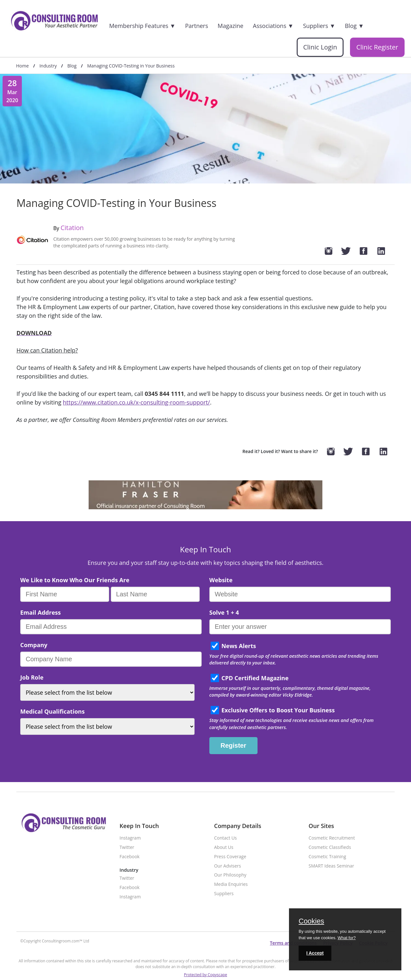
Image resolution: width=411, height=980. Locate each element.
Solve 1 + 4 (224, 612)
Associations (273, 26)
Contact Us (226, 838)
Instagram (130, 838)
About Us (224, 847)
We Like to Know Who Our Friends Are (75, 580)
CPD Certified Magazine (255, 678)
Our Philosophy (230, 875)
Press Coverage (230, 857)
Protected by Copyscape (205, 975)
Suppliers (319, 26)
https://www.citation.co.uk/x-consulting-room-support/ (136, 402)
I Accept (315, 953)
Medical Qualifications (52, 711)
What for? (346, 938)
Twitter (127, 847)
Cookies (311, 922)
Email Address (40, 612)
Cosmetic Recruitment (332, 838)
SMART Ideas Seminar (331, 866)
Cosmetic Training (327, 857)
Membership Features (142, 26)
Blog (354, 26)
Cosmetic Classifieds (330, 847)
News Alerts (239, 646)
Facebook (129, 857)
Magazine (231, 26)
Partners (197, 26)
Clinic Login (320, 47)
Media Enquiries (231, 884)
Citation (72, 228)
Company (34, 645)
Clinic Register (377, 47)
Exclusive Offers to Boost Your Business (278, 710)
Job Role (32, 677)
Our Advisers (228, 866)
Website (221, 580)
